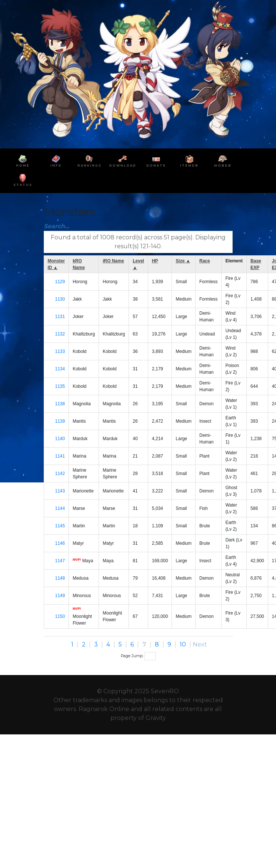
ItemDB (189, 161)
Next (200, 644)
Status (23, 180)
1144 (60, 508)
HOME (23, 161)
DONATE (156, 161)
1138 (60, 404)
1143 (60, 491)
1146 (60, 543)
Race (205, 261)
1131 (60, 317)
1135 (60, 386)
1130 (60, 299)
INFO (56, 161)
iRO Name (113, 261)
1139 (60, 421)
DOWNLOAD (123, 161)
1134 (60, 369)
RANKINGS (89, 161)
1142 (60, 474)
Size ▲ (183, 261)
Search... (56, 226)
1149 (60, 596)
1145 (60, 526)
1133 (60, 351)
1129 (60, 282)
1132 (60, 334)
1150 (60, 616)
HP (155, 261)
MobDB (223, 161)
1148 (60, 578)
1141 (60, 456)
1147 (60, 561)
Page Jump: (138, 656)
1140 (60, 439)
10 (183, 644)
